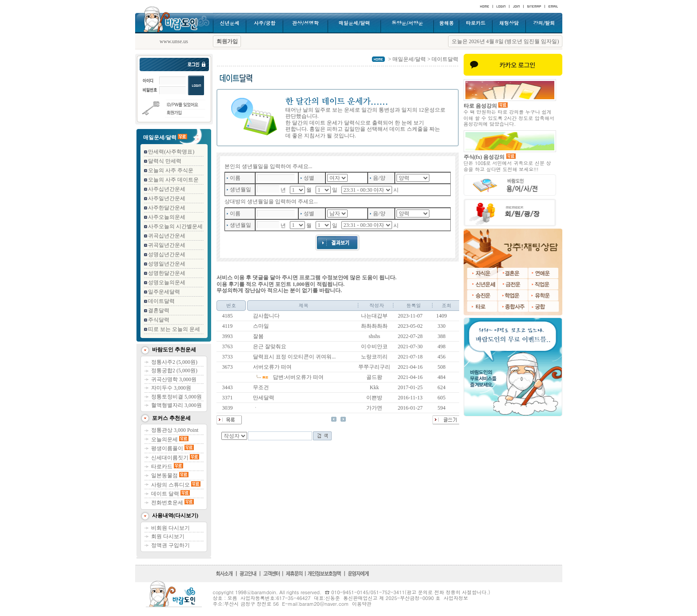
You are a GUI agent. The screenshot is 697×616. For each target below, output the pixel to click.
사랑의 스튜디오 (176, 485)
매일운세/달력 (355, 23)
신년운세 (229, 23)
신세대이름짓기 (175, 458)
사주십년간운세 (167, 189)
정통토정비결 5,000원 (176, 397)
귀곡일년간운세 (167, 245)
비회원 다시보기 (170, 528)
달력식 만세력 (165, 161)
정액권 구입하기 (170, 545)
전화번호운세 (172, 503)
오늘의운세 (170, 439)
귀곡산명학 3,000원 (174, 379)
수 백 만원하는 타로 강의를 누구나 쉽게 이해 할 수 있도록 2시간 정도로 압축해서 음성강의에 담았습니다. (509, 118)
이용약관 (362, 604)
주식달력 (159, 320)
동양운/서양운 (407, 23)
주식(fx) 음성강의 (490, 157)
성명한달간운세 (167, 273)
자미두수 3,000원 (171, 388)
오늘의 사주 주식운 (171, 170)
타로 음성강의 (486, 106)
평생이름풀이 (172, 448)
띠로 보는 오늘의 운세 (174, 329)
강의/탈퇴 (544, 23)
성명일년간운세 (167, 264)
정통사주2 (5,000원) (174, 362)
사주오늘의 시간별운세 (175, 226)
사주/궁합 (265, 23)
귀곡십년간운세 (167, 236)
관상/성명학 (305, 23)
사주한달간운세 (167, 208)
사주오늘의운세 (167, 217)
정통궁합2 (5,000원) (174, 370)
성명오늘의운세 (167, 282)
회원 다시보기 (168, 536)
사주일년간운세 (167, 198)
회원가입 (227, 41)
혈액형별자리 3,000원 (176, 405)
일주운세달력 (164, 292)
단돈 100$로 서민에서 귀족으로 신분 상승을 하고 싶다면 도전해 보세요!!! (507, 166)
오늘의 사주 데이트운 (173, 180)
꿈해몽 (447, 23)
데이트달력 (161, 301)
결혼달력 (159, 310)
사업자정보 (456, 598)
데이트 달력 (170, 494)
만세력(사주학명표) (171, 152)
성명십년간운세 (167, 254)
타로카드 (476, 23)
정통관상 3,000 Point (175, 430)
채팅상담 (509, 23)
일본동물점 (170, 475)
